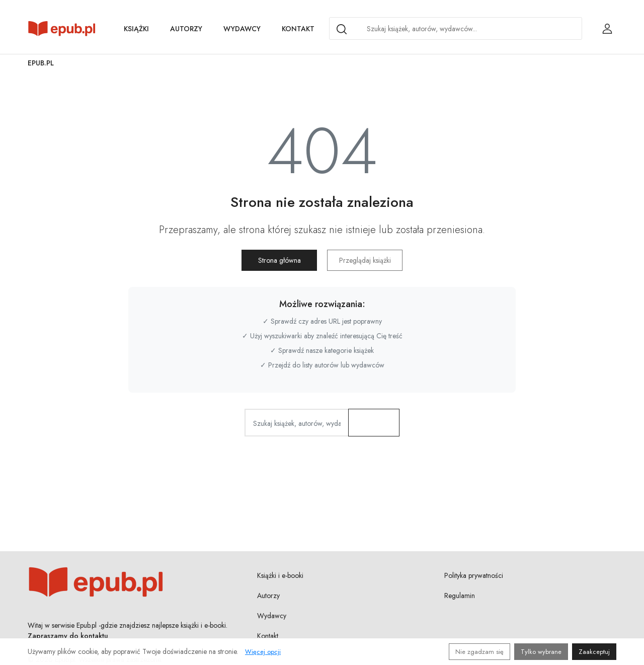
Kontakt (298, 29)
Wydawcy (242, 29)
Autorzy (186, 29)
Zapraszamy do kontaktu (68, 636)
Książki (136, 29)
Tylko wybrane (541, 652)
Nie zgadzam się (479, 652)
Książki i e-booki (280, 575)
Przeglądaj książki (365, 260)
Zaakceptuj (594, 652)
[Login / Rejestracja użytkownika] (607, 29)
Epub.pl (41, 63)
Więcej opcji (263, 652)
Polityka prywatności (474, 575)
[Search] (342, 29)
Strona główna (279, 260)
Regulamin (460, 596)
